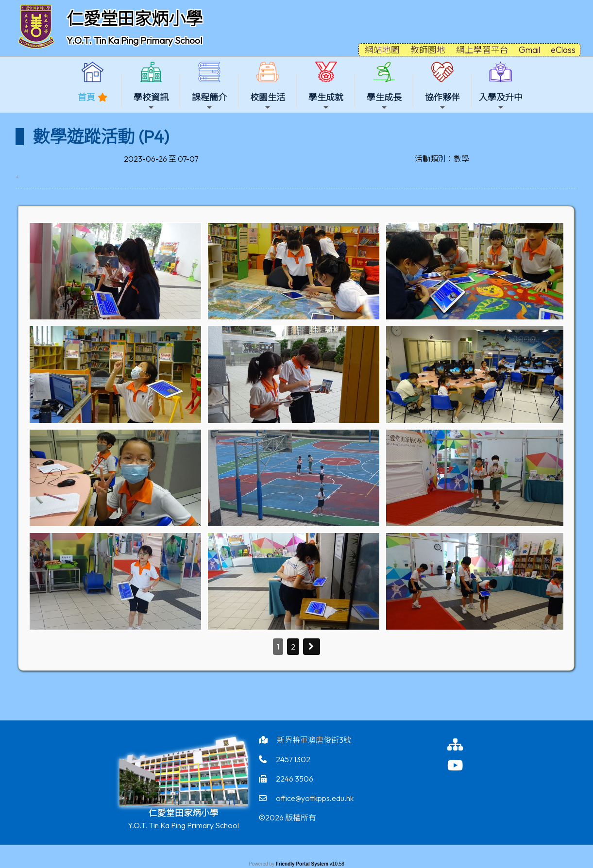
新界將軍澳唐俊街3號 (314, 740)
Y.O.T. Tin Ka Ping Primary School (134, 40)
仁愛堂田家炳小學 (135, 18)
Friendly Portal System (303, 864)
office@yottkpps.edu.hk (315, 798)
